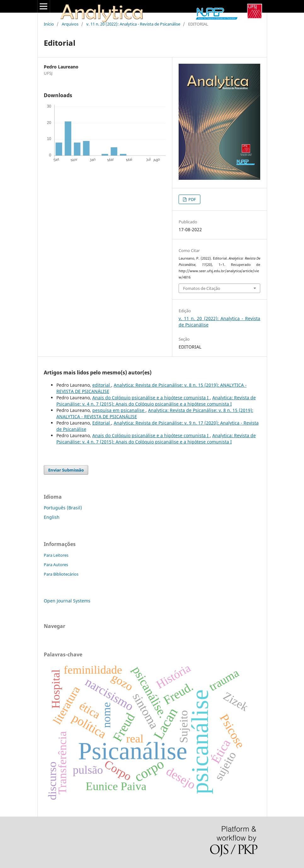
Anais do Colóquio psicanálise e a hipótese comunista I (151, 398)
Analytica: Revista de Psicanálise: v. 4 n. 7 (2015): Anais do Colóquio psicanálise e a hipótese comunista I (156, 401)
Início (49, 24)
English (52, 517)
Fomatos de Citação (202, 288)
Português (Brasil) (63, 508)
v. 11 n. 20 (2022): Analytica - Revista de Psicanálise (133, 24)
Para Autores (56, 565)
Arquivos (70, 24)
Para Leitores (56, 555)
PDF (192, 199)
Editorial (102, 423)
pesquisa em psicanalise (119, 410)
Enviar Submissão (66, 470)
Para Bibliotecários (61, 574)
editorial (102, 385)
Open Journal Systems (67, 601)
